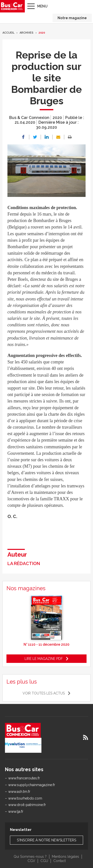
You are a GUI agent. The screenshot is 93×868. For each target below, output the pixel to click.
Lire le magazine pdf (44, 659)
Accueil (8, 33)
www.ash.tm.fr (19, 792)
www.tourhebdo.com (25, 798)
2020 (42, 33)
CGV (31, 861)
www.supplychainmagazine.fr (32, 785)
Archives (27, 33)
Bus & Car (12, 6)
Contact (60, 861)
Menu (42, 6)
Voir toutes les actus (44, 693)
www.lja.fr (16, 811)
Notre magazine (72, 18)
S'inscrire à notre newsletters (46, 840)
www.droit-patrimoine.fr (27, 805)
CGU (44, 861)
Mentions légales (65, 857)
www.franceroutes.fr (24, 778)
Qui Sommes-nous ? (30, 857)
